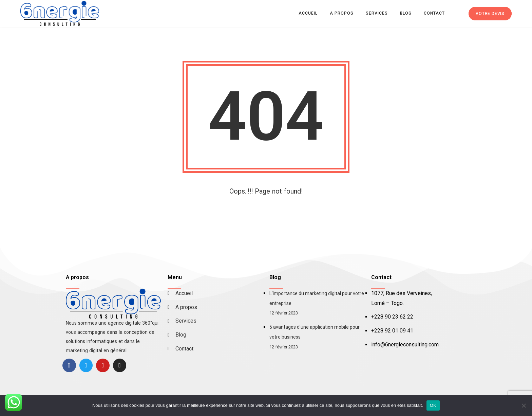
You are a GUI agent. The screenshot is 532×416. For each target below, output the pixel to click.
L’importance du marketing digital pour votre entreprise (317, 298)
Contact (434, 13)
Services (377, 13)
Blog (406, 13)
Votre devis (490, 14)
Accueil (308, 13)
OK (433, 405)
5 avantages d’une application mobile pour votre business (315, 332)
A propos (342, 13)
